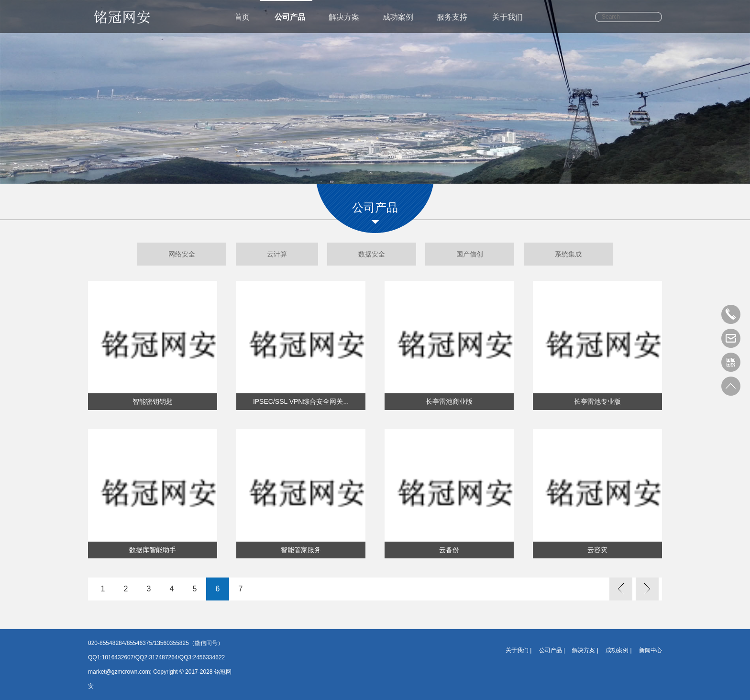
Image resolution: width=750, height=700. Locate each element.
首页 (242, 17)
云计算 (277, 254)
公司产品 (290, 17)
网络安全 (182, 254)
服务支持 (452, 17)
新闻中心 (651, 650)
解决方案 (344, 17)
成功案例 (398, 17)
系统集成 (568, 254)
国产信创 (470, 254)
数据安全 (372, 254)
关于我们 (507, 17)
